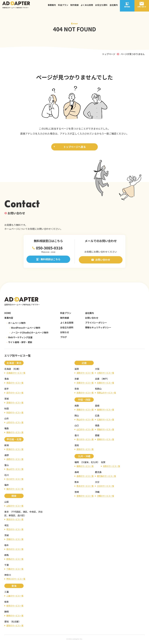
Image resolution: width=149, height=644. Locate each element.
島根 (97, 406)
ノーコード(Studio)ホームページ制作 (29, 333)
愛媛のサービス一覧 (106, 440)
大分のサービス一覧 (106, 487)
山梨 (7, 503)
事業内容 (9, 319)
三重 (7, 593)
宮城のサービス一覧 (15, 403)
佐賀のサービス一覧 (112, 467)
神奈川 (8, 576)
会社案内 (114, 7)
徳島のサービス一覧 (106, 430)
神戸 (105, 380)
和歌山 (98, 390)
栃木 (7, 546)
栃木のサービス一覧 (15, 550)
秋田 (7, 409)
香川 (77, 436)
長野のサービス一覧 (15, 460)
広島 (97, 416)
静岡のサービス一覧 (15, 616)
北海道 (8, 370)
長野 (7, 456)
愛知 (7, 622)
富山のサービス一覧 (15, 470)
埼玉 (7, 526)
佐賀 (103, 463)
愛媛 (97, 436)
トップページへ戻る (75, 147)
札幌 (16, 370)
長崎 (77, 473)
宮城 (7, 399)
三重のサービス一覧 (15, 597)
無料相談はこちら (48, 261)
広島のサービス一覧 (106, 420)
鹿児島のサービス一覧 (107, 477)
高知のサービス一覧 (85, 450)
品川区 (21, 516)
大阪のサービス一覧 (106, 374)
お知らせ (65, 333)
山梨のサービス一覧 (15, 507)
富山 (7, 466)
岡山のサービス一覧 (85, 420)
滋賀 (77, 370)
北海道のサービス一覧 (16, 374)
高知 (77, 446)
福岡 (77, 463)
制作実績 (74, 7)
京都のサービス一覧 (85, 384)
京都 (77, 380)
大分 (97, 483)
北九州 (94, 463)
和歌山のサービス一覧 (107, 393)
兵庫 (97, 380)
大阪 (97, 370)
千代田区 (16, 513)
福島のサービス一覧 (15, 433)
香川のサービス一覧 (85, 440)
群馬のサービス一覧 (15, 560)
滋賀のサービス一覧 (85, 374)
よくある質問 (87, 7)
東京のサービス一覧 (15, 520)
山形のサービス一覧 (15, 423)
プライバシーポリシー (96, 323)
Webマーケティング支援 (19, 338)
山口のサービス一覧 (85, 430)
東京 (7, 513)
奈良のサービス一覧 (85, 393)
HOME (8, 314)
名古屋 (15, 622)
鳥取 (77, 406)
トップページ (109, 54)
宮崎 (77, 493)
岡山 (77, 416)
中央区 (33, 513)
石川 (7, 476)
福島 (7, 429)
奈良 (77, 390)
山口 (77, 426)
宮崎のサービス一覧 (85, 497)
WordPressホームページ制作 (25, 329)
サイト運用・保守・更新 (19, 343)
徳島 (97, 426)
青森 (7, 380)
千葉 (7, 566)
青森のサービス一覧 (15, 384)
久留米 (85, 463)
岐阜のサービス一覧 (15, 606)
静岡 (7, 612)
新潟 (7, 446)
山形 (7, 419)
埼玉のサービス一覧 (15, 530)
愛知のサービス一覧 (15, 626)
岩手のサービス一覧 (15, 393)
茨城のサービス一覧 (15, 540)
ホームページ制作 (16, 324)
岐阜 (7, 603)
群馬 (7, 556)
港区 (25, 513)
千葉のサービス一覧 (15, 570)
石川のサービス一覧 (15, 480)
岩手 (7, 390)
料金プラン (63, 7)
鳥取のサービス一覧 (85, 410)
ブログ (64, 338)
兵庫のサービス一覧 (106, 384)
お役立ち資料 (101, 7)
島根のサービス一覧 (106, 410)
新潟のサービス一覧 (15, 450)
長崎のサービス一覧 (85, 477)
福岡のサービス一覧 (85, 467)
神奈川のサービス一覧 (16, 580)
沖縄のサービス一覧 (106, 497)
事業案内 (52, 7)
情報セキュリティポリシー (98, 328)
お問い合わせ (101, 260)
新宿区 (12, 516)
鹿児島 (98, 473)
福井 (7, 486)
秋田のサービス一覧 (15, 413)
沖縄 (97, 493)
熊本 (77, 483)
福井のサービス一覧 (15, 490)
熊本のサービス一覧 (85, 487)
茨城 (7, 536)
